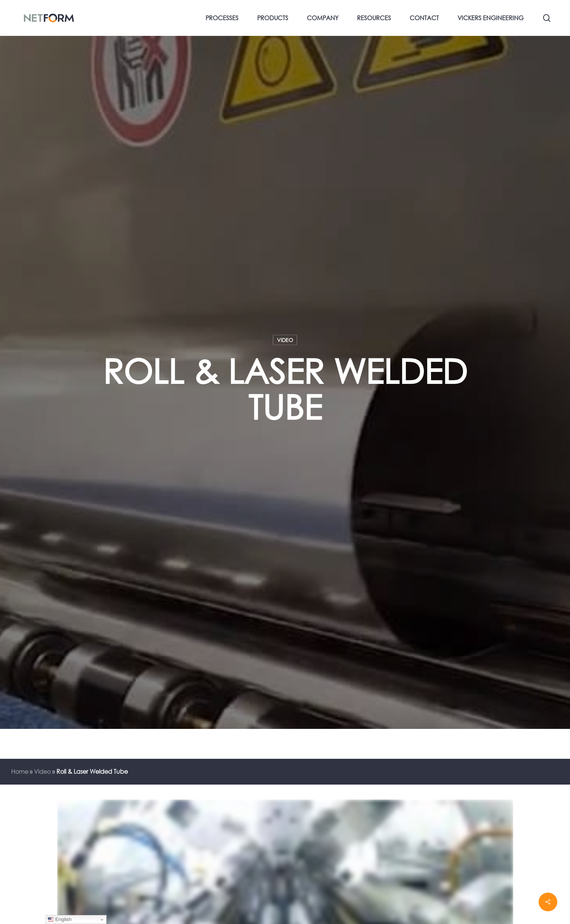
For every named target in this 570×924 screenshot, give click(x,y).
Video (285, 340)
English (60, 920)
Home (20, 771)
